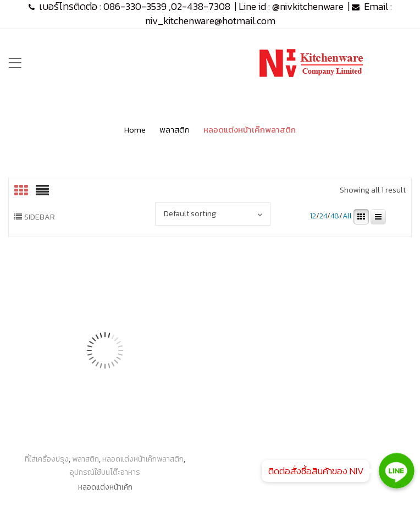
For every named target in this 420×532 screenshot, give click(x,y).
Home (135, 130)
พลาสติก (175, 130)
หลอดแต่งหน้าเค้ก (105, 487)
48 (335, 216)
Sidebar (40, 217)
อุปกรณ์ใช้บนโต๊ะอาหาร (105, 472)
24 (323, 216)
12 (313, 216)
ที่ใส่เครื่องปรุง (47, 459)
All (347, 216)
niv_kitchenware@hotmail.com (210, 21)
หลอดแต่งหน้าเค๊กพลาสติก (143, 459)
